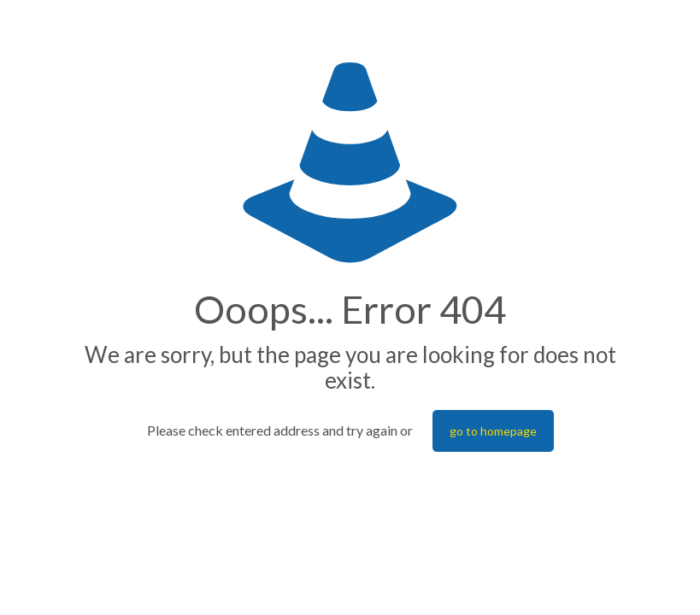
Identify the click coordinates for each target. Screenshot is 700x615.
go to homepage (493, 431)
